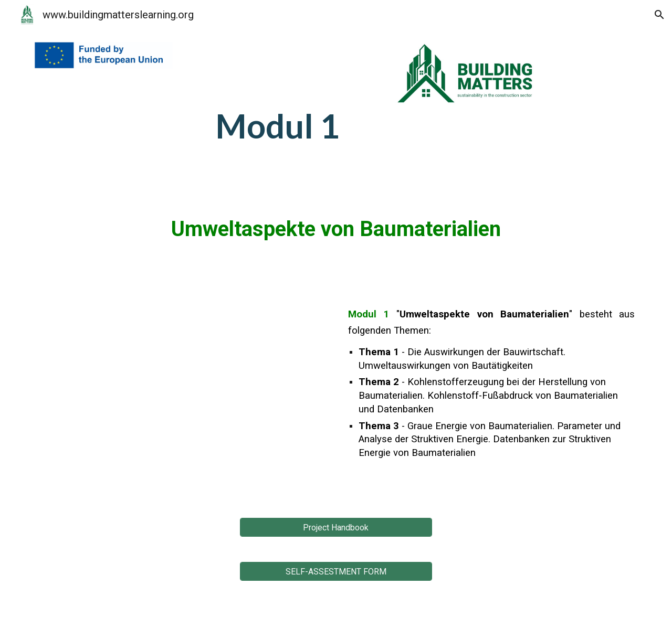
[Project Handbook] (336, 528)
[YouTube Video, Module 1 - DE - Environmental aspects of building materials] (181, 393)
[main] (284, 98)
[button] (659, 15)
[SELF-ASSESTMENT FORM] (336, 572)
